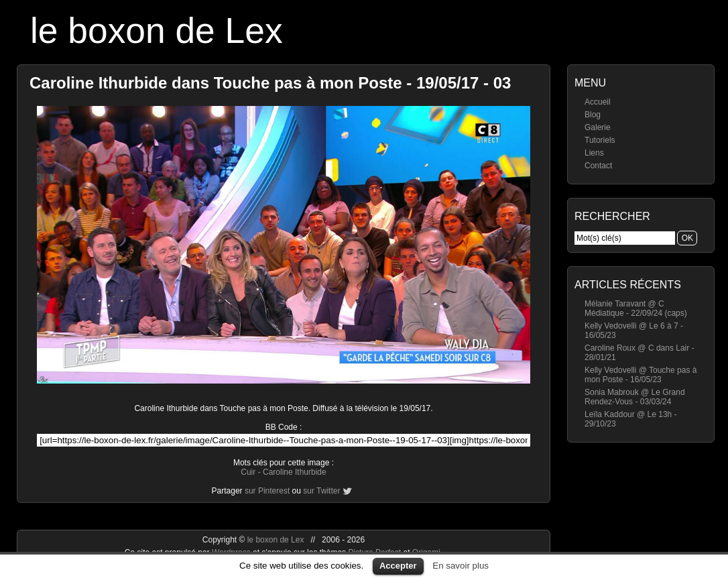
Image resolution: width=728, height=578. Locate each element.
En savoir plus (461, 566)
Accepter (398, 566)
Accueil (598, 102)
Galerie (598, 127)
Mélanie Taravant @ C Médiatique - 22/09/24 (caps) (636, 308)
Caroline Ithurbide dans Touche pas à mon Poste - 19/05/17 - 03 (270, 83)
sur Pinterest (267, 491)
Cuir (248, 472)
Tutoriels (600, 140)
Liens (594, 153)
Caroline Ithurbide (295, 472)
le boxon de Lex (157, 31)
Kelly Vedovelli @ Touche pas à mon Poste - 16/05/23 (641, 375)
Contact (598, 166)
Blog (593, 115)
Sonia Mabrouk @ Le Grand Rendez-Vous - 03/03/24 (635, 397)
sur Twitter (321, 491)
